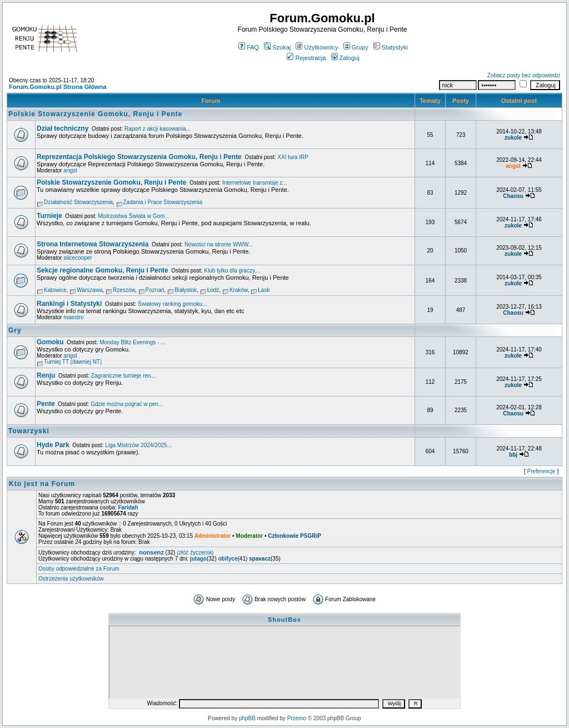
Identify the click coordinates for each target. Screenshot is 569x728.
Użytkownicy (317, 47)
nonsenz (151, 552)
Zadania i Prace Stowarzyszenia (163, 202)
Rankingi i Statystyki (69, 304)
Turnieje (49, 216)
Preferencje (541, 471)
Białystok (186, 290)
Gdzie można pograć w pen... (127, 404)
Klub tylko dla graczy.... (232, 271)
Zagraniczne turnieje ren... (123, 376)
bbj (513, 455)
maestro (73, 317)
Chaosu (513, 196)
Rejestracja (306, 58)
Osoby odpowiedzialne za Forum (79, 569)
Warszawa (89, 290)
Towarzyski (29, 431)
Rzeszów (124, 290)
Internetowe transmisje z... (255, 183)
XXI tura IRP (293, 157)
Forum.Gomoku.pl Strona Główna (58, 87)
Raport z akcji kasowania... (158, 129)
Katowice (55, 290)
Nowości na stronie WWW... (219, 244)
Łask (264, 290)
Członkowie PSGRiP (295, 536)
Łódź (213, 290)
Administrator (213, 536)
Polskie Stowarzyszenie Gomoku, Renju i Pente (95, 114)
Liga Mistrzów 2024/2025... (138, 445)
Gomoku (50, 342)
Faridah (128, 507)
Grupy (356, 47)
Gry (15, 330)
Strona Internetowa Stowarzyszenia (93, 244)
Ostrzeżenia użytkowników (71, 579)
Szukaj (277, 47)
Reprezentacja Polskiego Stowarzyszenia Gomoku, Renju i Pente (139, 157)
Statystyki (391, 47)
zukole (513, 138)
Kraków (239, 290)
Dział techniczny (63, 128)
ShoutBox (284, 620)
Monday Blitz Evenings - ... (132, 342)
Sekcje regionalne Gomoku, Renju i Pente (103, 270)
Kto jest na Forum (42, 484)
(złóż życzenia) (195, 553)
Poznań (155, 290)
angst (70, 170)
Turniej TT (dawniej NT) (73, 362)
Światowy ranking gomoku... (173, 304)
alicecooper (78, 258)
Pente (46, 404)
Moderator (249, 536)
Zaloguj (345, 58)
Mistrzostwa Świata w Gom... (133, 216)
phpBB (247, 718)
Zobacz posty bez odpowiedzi (524, 75)
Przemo (297, 718)
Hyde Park (53, 445)
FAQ (249, 47)
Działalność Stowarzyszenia (78, 202)
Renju (46, 375)
